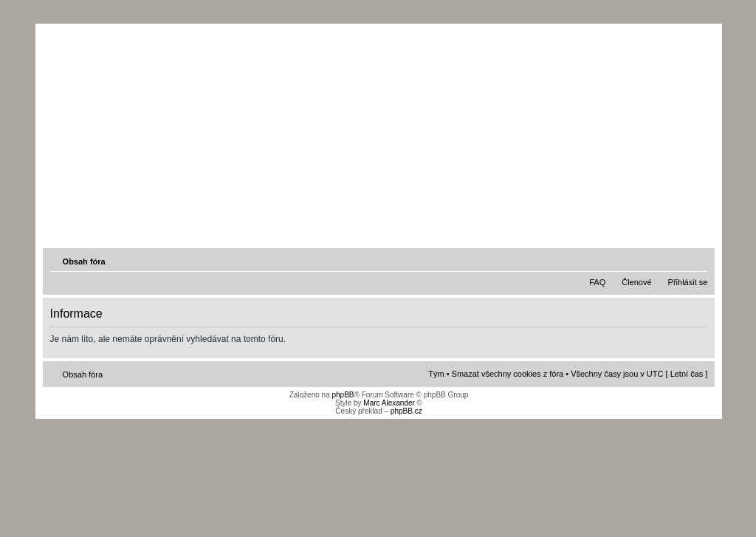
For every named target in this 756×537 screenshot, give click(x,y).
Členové (636, 282)
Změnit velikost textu (698, 261)
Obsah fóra (84, 261)
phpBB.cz (406, 411)
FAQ (597, 282)
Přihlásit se (688, 282)
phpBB (343, 395)
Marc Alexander (389, 403)
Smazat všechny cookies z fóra (508, 374)
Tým (436, 374)
